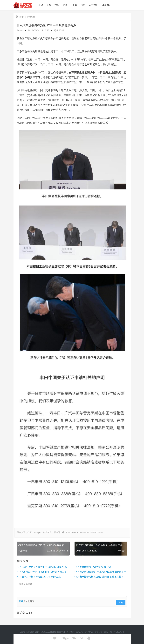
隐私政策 (80, 632)
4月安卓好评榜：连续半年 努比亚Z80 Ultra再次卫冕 (43, 567)
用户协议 (89, 632)
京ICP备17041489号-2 (114, 632)
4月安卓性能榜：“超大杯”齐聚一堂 (93, 567)
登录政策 (99, 632)
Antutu (20, 30)
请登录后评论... (72, 589)
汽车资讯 (32, 17)
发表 (121, 602)
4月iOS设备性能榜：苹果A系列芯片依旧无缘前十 (101, 572)
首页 (20, 17)
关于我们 (71, 632)
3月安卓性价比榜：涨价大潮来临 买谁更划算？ (100, 577)
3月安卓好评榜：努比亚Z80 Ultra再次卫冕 (40, 577)
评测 (66, 5)
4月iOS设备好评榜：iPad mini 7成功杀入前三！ (42, 572)
